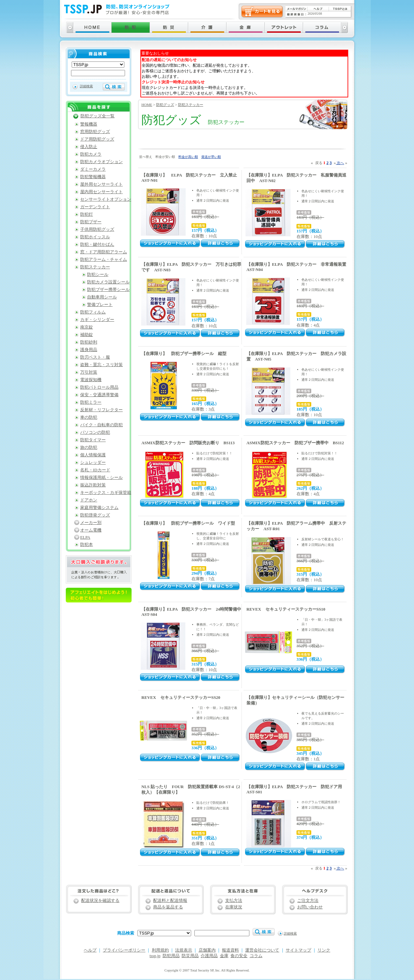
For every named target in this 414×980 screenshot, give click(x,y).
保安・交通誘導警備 (99, 395)
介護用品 (209, 956)
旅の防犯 (89, 448)
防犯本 (87, 545)
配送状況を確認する (100, 901)
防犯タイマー (93, 440)
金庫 (224, 956)
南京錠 (87, 327)
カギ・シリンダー (97, 320)
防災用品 (190, 956)
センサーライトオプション (106, 199)
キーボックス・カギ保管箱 (106, 493)
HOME (147, 105)
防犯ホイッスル (95, 237)
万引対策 (89, 372)
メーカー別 (91, 523)
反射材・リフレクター (101, 410)
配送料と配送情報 (170, 901)
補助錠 (87, 335)
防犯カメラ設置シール (108, 282)
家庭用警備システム (99, 508)
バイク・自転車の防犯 (101, 425)
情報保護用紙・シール (101, 478)
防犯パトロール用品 (99, 387)
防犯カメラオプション (101, 162)
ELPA (85, 537)
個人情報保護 (93, 455)
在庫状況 (234, 907)
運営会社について (262, 950)
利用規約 (160, 950)
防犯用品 (171, 956)
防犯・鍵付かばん (97, 245)
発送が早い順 (211, 157)
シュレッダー (93, 463)
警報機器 (89, 124)
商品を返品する (168, 907)
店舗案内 (207, 950)
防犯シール (98, 275)
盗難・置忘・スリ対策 (101, 365)
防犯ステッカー (191, 105)
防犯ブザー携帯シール (108, 290)
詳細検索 (86, 86)
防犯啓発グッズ (95, 515)
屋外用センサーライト (101, 184)
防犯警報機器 (93, 177)
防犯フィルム (93, 312)
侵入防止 (89, 147)
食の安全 (239, 956)
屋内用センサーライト (101, 192)
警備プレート (100, 305)
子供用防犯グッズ (97, 229)
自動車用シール (102, 297)
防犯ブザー (91, 222)
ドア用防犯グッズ (97, 139)
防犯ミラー (91, 402)
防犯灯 (87, 214)
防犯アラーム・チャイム (104, 260)
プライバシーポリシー (124, 950)
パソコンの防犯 (95, 432)
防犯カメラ (91, 154)
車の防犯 (89, 417)
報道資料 (230, 950)
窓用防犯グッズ (95, 132)
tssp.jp (155, 956)
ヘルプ (90, 950)
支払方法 (234, 901)
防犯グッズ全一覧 (98, 116)
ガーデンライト (95, 207)
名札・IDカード (95, 470)
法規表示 (184, 950)
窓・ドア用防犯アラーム (104, 252)
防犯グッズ (165, 105)
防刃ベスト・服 (95, 357)
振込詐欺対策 (93, 485)
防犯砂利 (89, 342)
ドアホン (89, 500)
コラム (256, 956)
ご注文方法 (308, 901)
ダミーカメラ (93, 169)
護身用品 (89, 350)
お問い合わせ (310, 907)
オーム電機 (91, 530)
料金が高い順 (188, 157)
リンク (324, 950)
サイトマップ (298, 950)
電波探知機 (91, 380)
